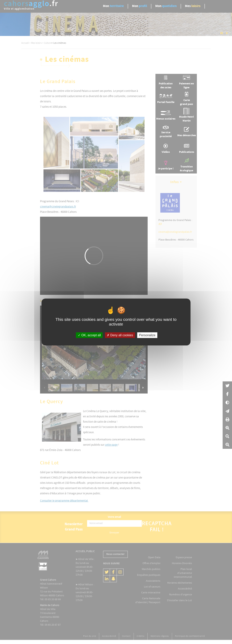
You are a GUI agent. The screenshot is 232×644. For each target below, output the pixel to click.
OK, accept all (89, 335)
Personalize (147, 335)
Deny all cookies (120, 335)
